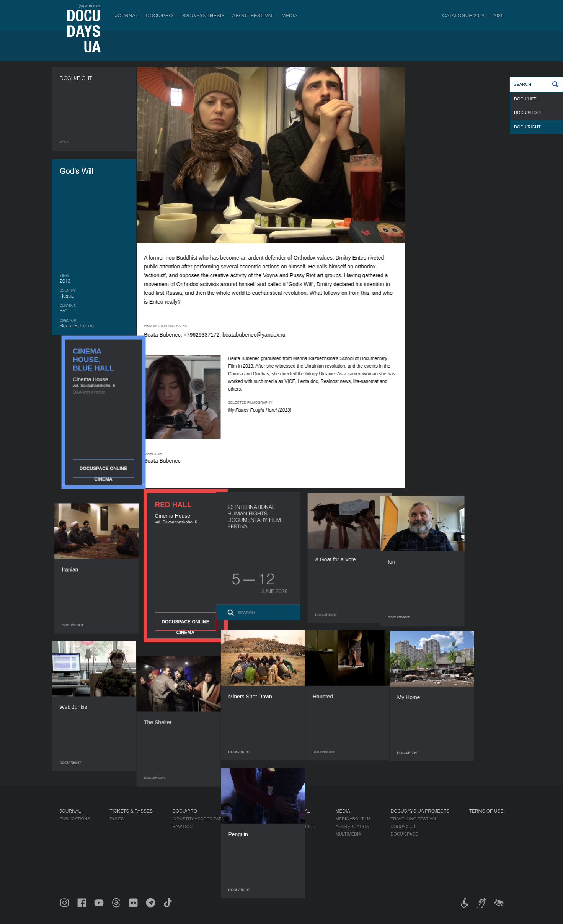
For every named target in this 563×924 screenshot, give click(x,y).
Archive (281, 872)
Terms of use (486, 811)
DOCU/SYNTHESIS (202, 16)
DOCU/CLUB (403, 826)
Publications (75, 819)
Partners (283, 842)
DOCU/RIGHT (527, 127)
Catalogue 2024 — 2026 (473, 16)
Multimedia (348, 834)
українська (89, 5)
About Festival (253, 16)
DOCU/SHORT (528, 113)
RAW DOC (182, 826)
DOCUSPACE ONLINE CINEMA (461, 203)
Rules (117, 819)
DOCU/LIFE (525, 99)
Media (289, 16)
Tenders (282, 857)
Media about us (353, 819)
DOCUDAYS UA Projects (420, 811)
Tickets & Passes (131, 811)
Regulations (287, 819)
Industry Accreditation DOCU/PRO (212, 819)
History (281, 865)
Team (278, 834)
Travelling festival (414, 819)
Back (64, 142)
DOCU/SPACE (404, 834)
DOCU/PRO (159, 16)
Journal (127, 16)
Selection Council (294, 826)
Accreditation (352, 826)
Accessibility (287, 849)
